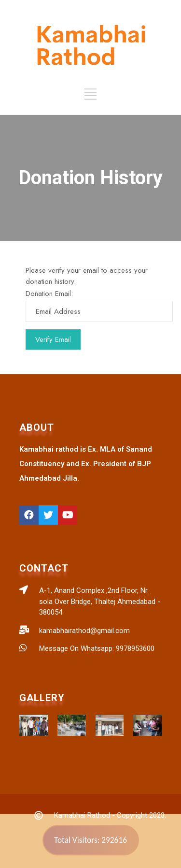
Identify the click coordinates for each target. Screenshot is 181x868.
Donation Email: (49, 294)
